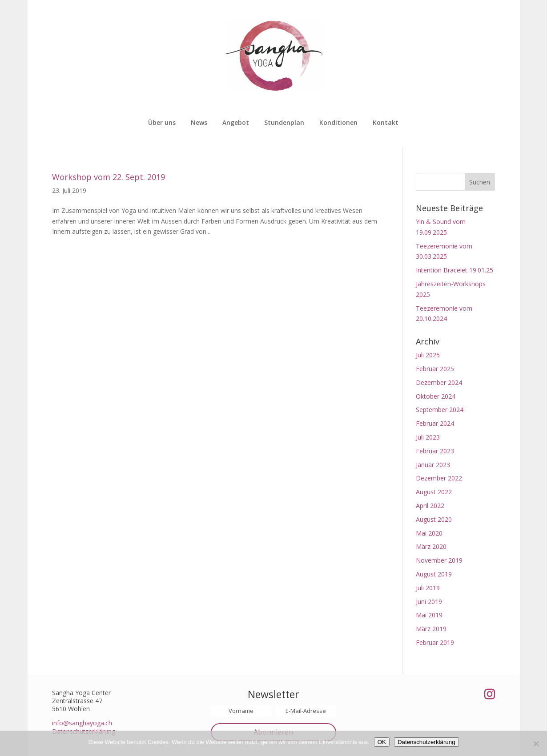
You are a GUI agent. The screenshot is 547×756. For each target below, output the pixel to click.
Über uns (162, 123)
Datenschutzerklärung (426, 742)
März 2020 (431, 546)
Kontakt (386, 123)
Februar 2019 (435, 642)
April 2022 (430, 506)
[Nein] (536, 744)
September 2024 (440, 410)
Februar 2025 (435, 369)
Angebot (236, 123)
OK (382, 742)
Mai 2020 (429, 533)
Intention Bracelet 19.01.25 (454, 270)
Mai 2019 (429, 615)
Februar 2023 (435, 451)
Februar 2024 (435, 423)
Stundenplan (284, 123)
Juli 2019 (428, 588)
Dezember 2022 (439, 478)
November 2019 (439, 560)
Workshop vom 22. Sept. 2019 (109, 177)
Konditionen (338, 123)
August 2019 (434, 574)
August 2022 (434, 492)
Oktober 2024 (436, 396)
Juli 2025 (428, 355)
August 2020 (434, 519)
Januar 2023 (433, 465)
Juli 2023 (428, 437)
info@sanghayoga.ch (82, 723)
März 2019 (431, 629)
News (199, 123)
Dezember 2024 (439, 382)
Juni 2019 (429, 602)
